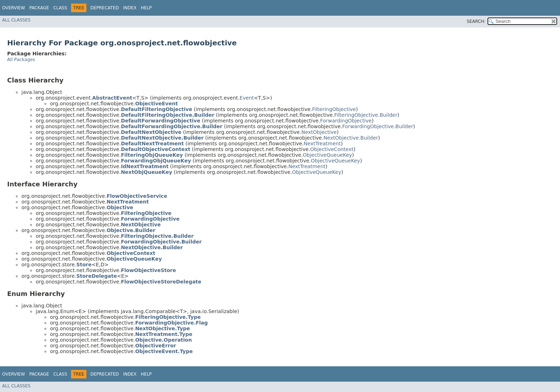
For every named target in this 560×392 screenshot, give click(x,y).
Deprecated (105, 8)
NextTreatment (322, 144)
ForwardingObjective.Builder (377, 126)
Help (146, 8)
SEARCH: (476, 21)
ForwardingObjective (346, 121)
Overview (14, 8)
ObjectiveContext (332, 149)
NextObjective (319, 132)
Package (39, 8)
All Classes (16, 20)
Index (130, 8)
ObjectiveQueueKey (327, 155)
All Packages (21, 59)
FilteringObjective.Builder (366, 115)
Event (247, 98)
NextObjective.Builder (351, 138)
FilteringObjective (334, 109)
